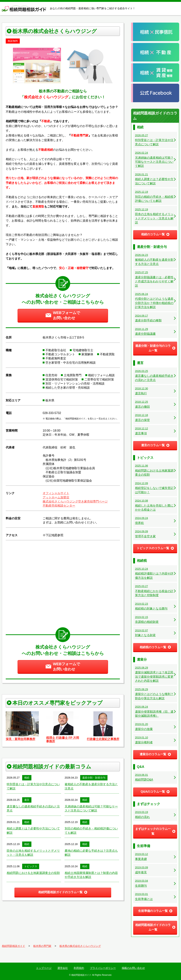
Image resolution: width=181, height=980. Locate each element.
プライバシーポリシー (103, 968)
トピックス (31, 866)
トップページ (44, 968)
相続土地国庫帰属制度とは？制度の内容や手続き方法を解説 (91, 875)
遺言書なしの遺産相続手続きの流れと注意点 (33, 808)
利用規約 (79, 968)
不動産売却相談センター (59, 506)
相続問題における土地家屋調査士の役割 (33, 873)
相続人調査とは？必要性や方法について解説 (33, 830)
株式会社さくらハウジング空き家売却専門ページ (75, 501)
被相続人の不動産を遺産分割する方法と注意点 (91, 786)
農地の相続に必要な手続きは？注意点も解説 (91, 853)
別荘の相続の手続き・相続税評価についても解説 (91, 830)
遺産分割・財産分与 (94, 778)
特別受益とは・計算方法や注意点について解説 (33, 786)
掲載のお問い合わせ (133, 968)
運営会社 (63, 968)
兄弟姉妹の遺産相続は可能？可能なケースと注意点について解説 (91, 808)
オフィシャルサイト (56, 493)
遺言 (27, 800)
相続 (27, 778)
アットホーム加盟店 (56, 497)
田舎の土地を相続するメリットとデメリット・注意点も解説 (33, 853)
